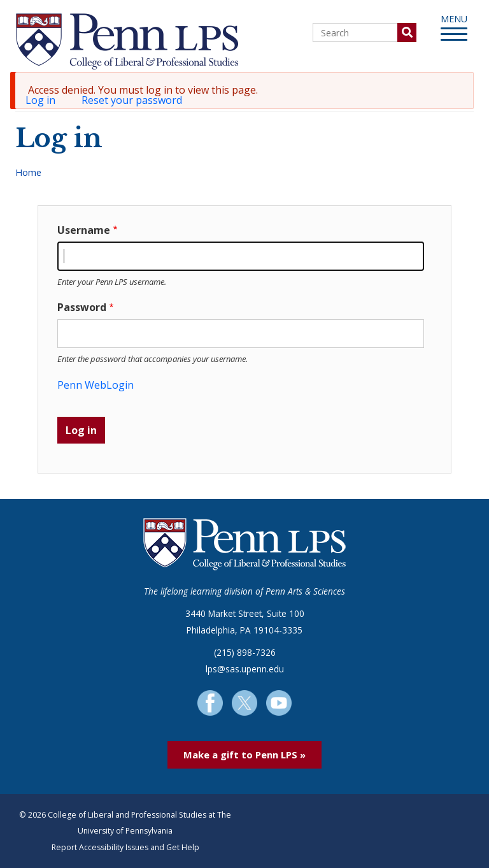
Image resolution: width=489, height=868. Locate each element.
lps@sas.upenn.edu (245, 669)
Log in (46, 102)
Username (84, 230)
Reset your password (132, 100)
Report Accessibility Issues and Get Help (125, 847)
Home (28, 172)
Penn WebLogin (96, 385)
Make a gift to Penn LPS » (244, 755)
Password (82, 307)
